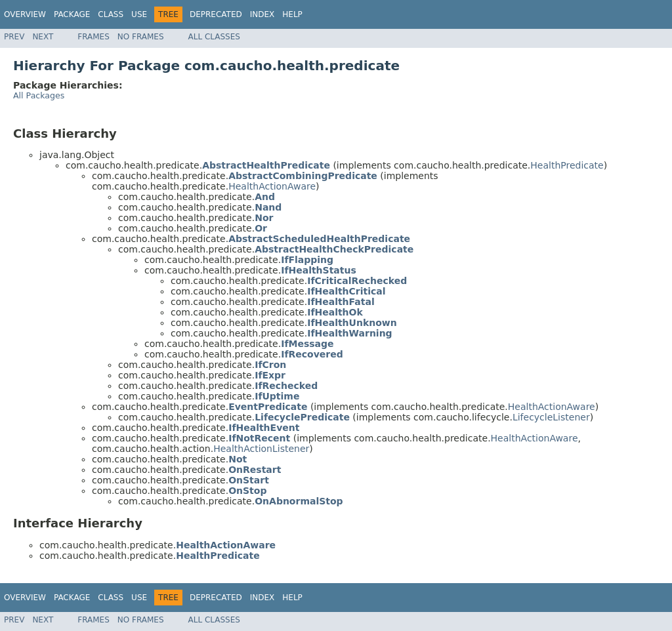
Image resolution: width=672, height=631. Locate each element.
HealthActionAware (272, 186)
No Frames (141, 37)
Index (262, 14)
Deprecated (216, 14)
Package (72, 14)
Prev (14, 37)
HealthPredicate (567, 165)
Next (43, 37)
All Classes (214, 37)
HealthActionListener (261, 449)
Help (292, 14)
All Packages (39, 95)
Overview (25, 14)
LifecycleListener (551, 417)
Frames (94, 37)
